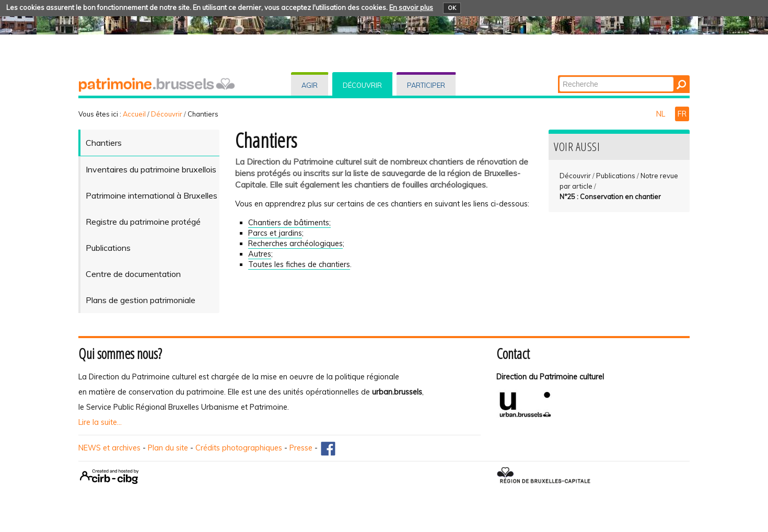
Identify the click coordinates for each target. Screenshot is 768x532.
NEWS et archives (109, 448)
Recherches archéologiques (295, 244)
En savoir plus (411, 7)
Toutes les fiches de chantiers (299, 264)
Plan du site (168, 448)
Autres (260, 254)
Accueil (134, 114)
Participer (426, 85)
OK (452, 8)
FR (682, 114)
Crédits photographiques (239, 448)
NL (662, 114)
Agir (310, 85)
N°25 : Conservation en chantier (610, 196)
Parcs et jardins (275, 233)
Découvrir (362, 85)
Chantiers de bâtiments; (289, 223)
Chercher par (559, 76)
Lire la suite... (100, 422)
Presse (301, 448)
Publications (616, 176)
